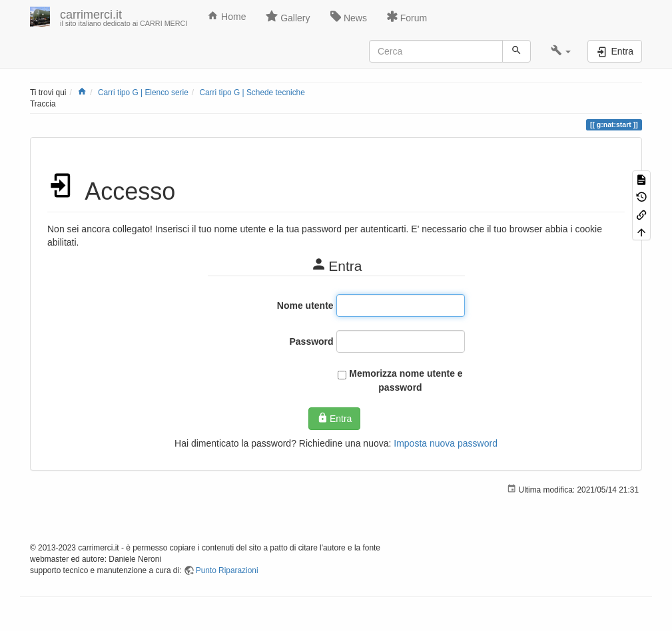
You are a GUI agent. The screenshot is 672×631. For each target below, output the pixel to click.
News (349, 17)
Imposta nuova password (446, 443)
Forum (407, 17)
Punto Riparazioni (227, 570)
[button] (561, 51)
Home (226, 16)
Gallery (288, 17)
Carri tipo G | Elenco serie (143, 93)
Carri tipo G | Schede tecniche (252, 93)
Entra (335, 418)
